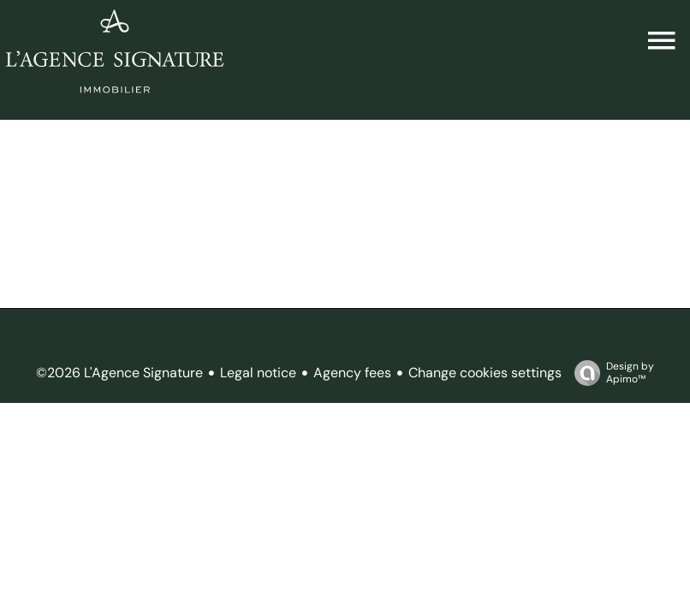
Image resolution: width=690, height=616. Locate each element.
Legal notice (258, 373)
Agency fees (352, 373)
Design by (610, 373)
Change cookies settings (485, 373)
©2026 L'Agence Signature (119, 373)
